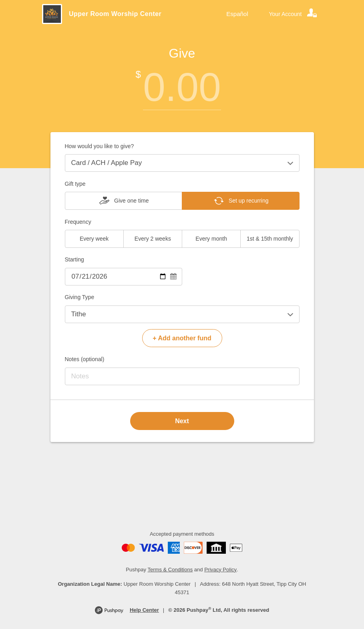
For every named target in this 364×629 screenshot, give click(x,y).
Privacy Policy (220, 570)
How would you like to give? (100, 146)
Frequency (78, 222)
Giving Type (80, 297)
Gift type (75, 184)
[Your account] (294, 14)
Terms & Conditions (170, 570)
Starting (74, 259)
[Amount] (182, 87)
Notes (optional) (85, 359)
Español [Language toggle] (237, 14)
